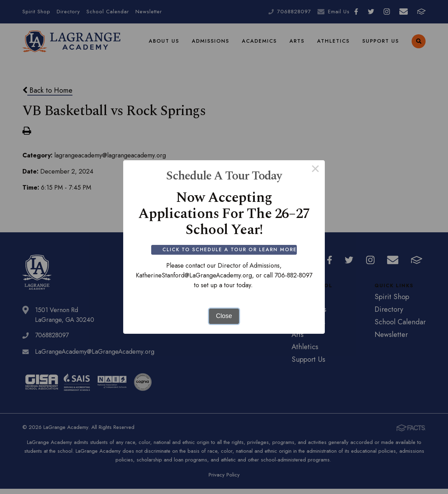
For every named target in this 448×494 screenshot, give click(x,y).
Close (224, 316)
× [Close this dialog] (315, 170)
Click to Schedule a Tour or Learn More (230, 249)
